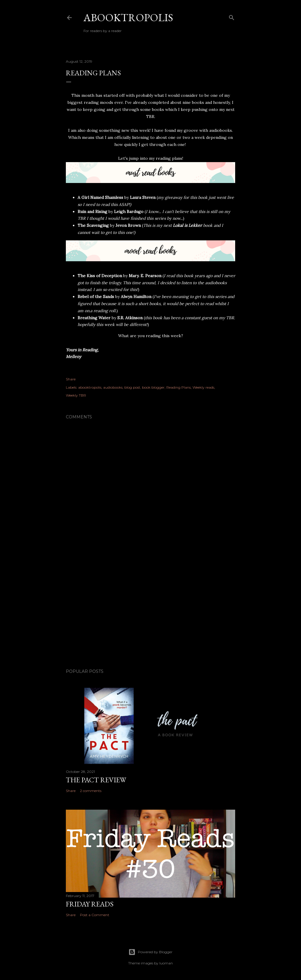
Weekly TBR (76, 395)
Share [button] (71, 379)
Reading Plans (179, 387)
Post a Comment (95, 915)
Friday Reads (90, 904)
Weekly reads (203, 387)
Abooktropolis (128, 18)
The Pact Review (96, 780)
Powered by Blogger (150, 952)
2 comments (91, 791)
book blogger (153, 387)
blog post (132, 387)
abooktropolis (90, 387)
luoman (166, 963)
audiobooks (113, 387)
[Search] (232, 16)
